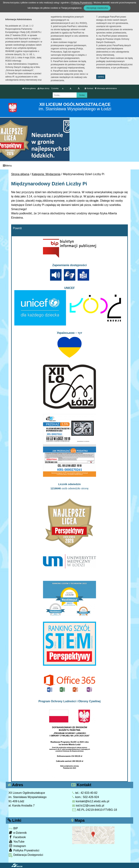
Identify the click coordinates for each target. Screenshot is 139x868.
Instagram (17, 846)
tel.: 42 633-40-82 (85, 793)
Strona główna (29, 88)
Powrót (17, 228)
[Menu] (69, 166)
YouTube (16, 841)
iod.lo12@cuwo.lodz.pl (88, 806)
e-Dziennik (18, 833)
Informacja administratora (106, 88)
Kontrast (89, 88)
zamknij (101, 77)
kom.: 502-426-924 (86, 797)
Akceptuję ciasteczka (97, 8)
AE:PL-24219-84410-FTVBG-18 (95, 810)
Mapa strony (44, 88)
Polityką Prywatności (82, 3)
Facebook (17, 837)
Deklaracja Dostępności (26, 855)
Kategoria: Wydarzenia (46, 174)
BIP (13, 828)
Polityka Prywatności (24, 850)
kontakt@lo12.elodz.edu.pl (91, 801)
